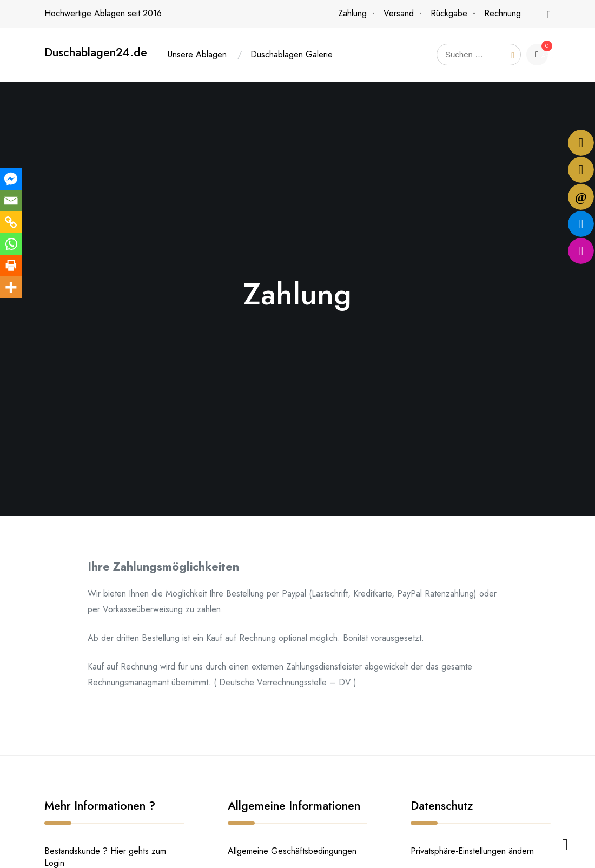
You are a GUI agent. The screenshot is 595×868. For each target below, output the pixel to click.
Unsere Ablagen (197, 54)
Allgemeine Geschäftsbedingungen (292, 851)
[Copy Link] (11, 222)
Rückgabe (449, 13)
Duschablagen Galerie (292, 54)
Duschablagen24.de (96, 52)
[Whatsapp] (11, 244)
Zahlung (352, 13)
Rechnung (503, 13)
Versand (399, 13)
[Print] (11, 266)
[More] (11, 287)
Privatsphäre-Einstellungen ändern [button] (472, 851)
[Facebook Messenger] (11, 179)
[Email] (11, 201)
